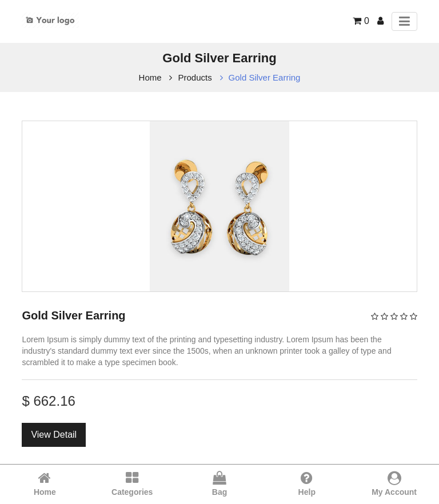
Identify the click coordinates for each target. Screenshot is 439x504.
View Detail (54, 435)
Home (150, 77)
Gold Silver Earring (265, 77)
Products (195, 77)
